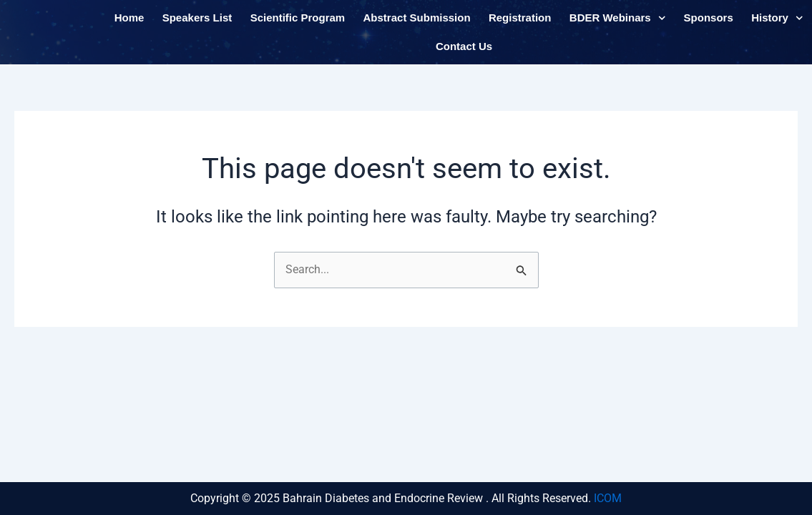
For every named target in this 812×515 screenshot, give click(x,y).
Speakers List (197, 24)
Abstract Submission (417, 24)
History (777, 25)
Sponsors (709, 24)
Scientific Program (298, 24)
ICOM (608, 498)
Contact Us (464, 53)
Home (129, 24)
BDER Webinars (617, 25)
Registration (520, 24)
